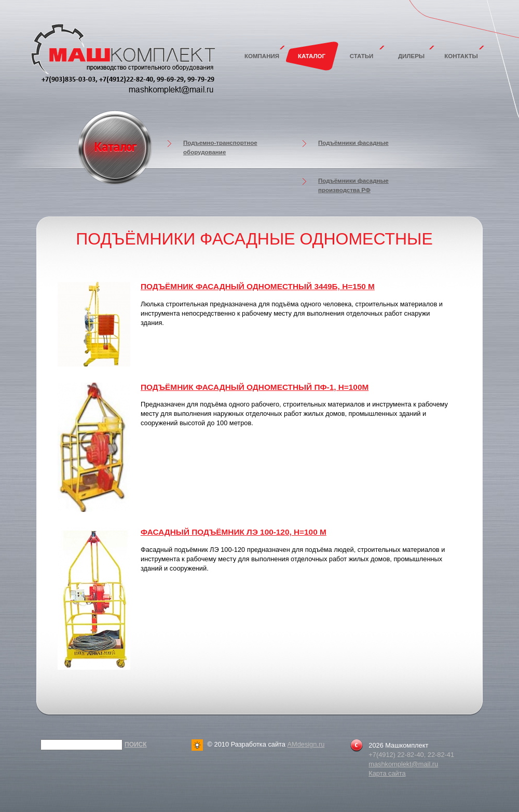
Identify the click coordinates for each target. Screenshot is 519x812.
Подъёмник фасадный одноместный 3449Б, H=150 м (258, 286)
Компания (262, 56)
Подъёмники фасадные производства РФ (353, 185)
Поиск (136, 745)
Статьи (362, 56)
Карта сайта (387, 773)
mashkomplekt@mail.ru (403, 764)
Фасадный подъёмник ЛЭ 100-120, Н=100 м (234, 532)
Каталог (312, 56)
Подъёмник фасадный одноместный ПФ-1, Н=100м (255, 387)
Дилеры (411, 56)
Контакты (461, 56)
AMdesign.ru (306, 744)
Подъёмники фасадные (353, 143)
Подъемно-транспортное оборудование (220, 147)
